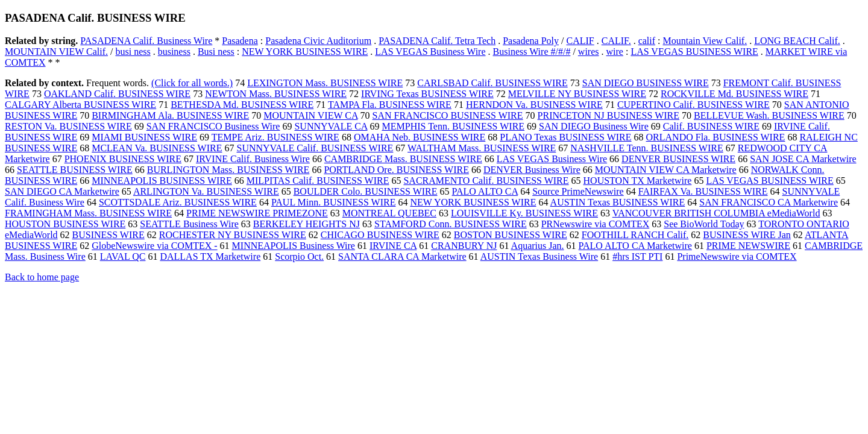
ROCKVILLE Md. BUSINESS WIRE (734, 94)
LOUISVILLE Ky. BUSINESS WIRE (524, 213)
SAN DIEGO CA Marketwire (62, 191)
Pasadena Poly (531, 41)
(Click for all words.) (192, 83)
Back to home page (42, 277)
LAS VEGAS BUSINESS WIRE (694, 52)
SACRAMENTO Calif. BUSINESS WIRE (486, 181)
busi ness (133, 52)
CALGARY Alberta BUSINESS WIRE (80, 105)
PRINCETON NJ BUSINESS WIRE (609, 115)
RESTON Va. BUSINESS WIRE (68, 126)
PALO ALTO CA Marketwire (635, 246)
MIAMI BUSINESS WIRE (144, 137)
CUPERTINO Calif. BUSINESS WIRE (693, 105)
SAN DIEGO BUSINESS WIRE (646, 83)
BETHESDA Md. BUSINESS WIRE (242, 105)
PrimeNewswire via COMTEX (737, 256)
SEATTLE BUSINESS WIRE (75, 170)
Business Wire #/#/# (532, 52)
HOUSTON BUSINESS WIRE (65, 224)
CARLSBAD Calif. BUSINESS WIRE (492, 83)
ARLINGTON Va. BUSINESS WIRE (206, 191)
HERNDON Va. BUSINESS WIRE (534, 105)
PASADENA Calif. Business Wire (146, 41)
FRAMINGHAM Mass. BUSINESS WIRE (88, 213)
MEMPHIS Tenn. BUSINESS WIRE (454, 126)
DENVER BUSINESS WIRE (678, 159)
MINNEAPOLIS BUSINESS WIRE (162, 181)
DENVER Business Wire (532, 170)
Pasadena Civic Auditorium (318, 41)
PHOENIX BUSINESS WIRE (123, 159)
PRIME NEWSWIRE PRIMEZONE (257, 213)
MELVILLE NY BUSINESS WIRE (577, 94)
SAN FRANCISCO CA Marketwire (769, 202)
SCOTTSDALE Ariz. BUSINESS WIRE (178, 202)
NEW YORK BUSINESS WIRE (305, 52)
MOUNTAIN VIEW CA (310, 115)
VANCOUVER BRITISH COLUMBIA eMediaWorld (716, 213)
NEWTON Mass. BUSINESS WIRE (276, 94)
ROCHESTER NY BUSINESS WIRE (233, 235)
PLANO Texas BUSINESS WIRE (565, 137)
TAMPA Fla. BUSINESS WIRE (390, 105)
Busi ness (216, 52)
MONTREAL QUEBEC (389, 213)
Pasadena (240, 41)
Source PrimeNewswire (578, 191)
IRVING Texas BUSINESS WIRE (427, 94)
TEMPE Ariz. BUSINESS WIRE (275, 137)
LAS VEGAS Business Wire (430, 52)
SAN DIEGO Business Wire (594, 126)
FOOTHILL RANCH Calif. (635, 235)
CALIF (580, 41)
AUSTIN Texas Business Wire (539, 256)
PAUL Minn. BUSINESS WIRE (334, 202)
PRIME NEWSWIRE (748, 246)
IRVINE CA (393, 246)
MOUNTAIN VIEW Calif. (56, 52)
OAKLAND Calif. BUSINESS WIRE (117, 94)
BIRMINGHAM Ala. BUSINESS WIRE (170, 115)
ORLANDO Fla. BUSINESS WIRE (716, 137)
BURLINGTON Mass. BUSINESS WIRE (228, 170)
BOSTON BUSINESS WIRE (511, 235)
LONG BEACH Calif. (797, 41)
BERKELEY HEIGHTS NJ (307, 224)
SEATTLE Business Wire (189, 224)
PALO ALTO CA (485, 191)
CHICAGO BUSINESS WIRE (380, 235)
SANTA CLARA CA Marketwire (402, 256)
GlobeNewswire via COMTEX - (154, 246)
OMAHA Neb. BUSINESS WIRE (420, 137)
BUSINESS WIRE (108, 235)
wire (615, 52)
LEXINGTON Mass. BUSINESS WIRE (325, 83)
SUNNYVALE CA (331, 126)
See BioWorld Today (704, 224)
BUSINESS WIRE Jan (747, 235)
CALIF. (616, 41)
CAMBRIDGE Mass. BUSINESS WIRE (403, 159)
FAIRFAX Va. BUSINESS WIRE (703, 191)
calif (647, 41)
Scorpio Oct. (299, 256)
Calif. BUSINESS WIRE (711, 126)
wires (589, 52)
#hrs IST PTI (637, 256)
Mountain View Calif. (705, 41)
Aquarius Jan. (538, 246)
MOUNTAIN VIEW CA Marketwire (666, 170)
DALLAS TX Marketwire (210, 256)
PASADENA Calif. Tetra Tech (437, 41)
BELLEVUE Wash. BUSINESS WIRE (769, 115)
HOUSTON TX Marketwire (638, 181)
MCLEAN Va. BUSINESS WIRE (157, 148)
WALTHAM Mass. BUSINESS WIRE (482, 148)
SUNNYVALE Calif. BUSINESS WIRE (315, 148)
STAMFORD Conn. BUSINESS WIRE (451, 224)
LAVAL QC (123, 256)
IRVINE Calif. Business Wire (253, 159)
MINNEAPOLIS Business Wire (294, 246)
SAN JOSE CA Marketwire (803, 159)
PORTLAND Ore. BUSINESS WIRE (396, 170)
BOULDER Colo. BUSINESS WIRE (366, 191)
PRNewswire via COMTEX (596, 224)
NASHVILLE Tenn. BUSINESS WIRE (646, 148)
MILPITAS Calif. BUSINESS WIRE (318, 181)
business (174, 52)
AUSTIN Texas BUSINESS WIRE (618, 202)
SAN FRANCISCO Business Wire (213, 126)
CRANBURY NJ (464, 246)
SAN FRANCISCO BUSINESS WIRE (448, 115)
